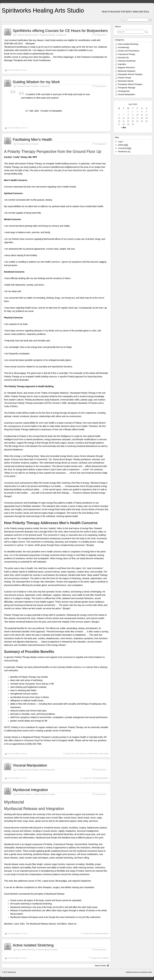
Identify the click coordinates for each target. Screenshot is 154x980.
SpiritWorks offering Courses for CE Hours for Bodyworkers (60, 31)
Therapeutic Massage (47, 35)
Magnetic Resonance (126, 68)
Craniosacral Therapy (126, 54)
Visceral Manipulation (30, 765)
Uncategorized (61, 35)
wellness (105, 933)
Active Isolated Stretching (33, 945)
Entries (123, 145)
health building (93, 754)
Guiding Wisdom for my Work (36, 82)
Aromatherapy (123, 47)
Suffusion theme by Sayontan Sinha (139, 972)
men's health (104, 754)
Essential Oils (123, 58)
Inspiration (122, 64)
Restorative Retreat (126, 81)
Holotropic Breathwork (127, 61)
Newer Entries (102, 965)
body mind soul (81, 754)
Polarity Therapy (124, 78)
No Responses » (101, 35)
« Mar (124, 128)
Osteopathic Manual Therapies (27, 86)
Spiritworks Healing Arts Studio (43, 10)
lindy (17, 70)
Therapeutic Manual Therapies (27, 35)
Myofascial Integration (30, 790)
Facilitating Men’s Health (32, 139)
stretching (105, 958)
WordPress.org (124, 152)
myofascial (97, 933)
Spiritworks (12, 972)
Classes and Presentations (129, 51)
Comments (125, 148)
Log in (121, 142)
